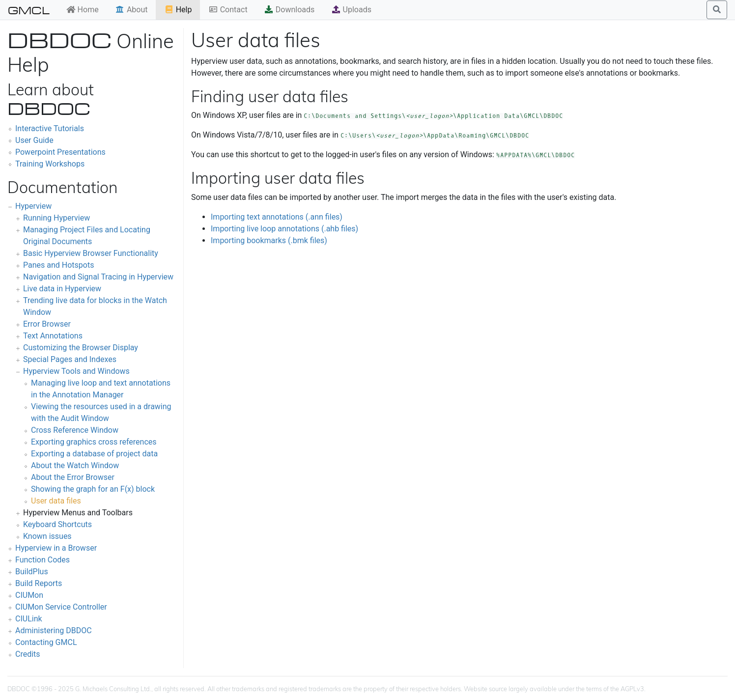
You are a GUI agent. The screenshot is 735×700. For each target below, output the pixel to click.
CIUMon (29, 595)
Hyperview (33, 206)
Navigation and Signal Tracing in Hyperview (98, 277)
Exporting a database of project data (94, 454)
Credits (28, 654)
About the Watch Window (75, 465)
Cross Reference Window (75, 430)
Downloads (289, 10)
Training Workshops (50, 164)
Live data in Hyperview (62, 289)
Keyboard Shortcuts (57, 524)
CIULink (29, 619)
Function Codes (42, 560)
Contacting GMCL (46, 642)
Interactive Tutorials (50, 128)
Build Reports (39, 583)
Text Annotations (53, 336)
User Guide (34, 140)
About (131, 10)
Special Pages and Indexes (70, 359)
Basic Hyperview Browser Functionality (91, 253)
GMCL (29, 10)
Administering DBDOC (54, 630)
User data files (56, 501)
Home (82, 10)
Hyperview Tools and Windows (76, 371)
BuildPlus (32, 572)
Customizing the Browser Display (81, 348)
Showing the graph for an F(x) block (93, 489)
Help (178, 10)
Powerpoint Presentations (60, 152)
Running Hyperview (57, 218)
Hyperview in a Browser (56, 548)
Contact (228, 10)
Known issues (47, 536)
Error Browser (47, 324)
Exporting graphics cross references (94, 442)
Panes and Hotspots (58, 265)
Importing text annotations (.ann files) (277, 217)
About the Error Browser (73, 477)
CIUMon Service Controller (61, 607)
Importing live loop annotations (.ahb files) (284, 229)
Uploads (351, 10)
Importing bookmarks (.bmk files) (269, 240)
